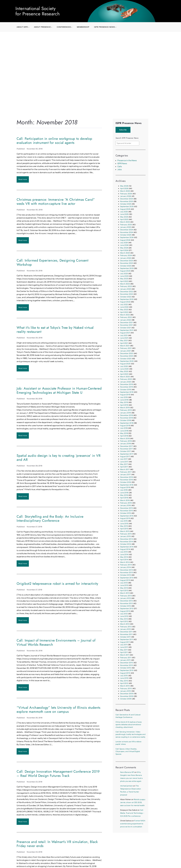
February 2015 (126, 534)
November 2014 (127, 542)
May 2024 (124, 248)
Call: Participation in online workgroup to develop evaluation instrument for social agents (54, 141)
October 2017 (126, 451)
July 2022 (124, 304)
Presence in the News (127, 160)
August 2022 (125, 302)
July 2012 (124, 614)
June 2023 (124, 276)
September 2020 (127, 361)
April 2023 (124, 281)
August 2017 (125, 457)
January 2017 (125, 475)
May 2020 (124, 371)
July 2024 (124, 243)
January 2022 (126, 320)
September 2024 (127, 237)
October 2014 (126, 544)
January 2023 (126, 289)
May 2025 (124, 217)
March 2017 (125, 469)
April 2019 (124, 405)
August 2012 (125, 611)
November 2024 (127, 232)
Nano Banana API (127, 772)
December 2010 (127, 663)
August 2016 (125, 487)
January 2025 (126, 227)
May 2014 (124, 557)
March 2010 (125, 686)
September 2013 (127, 578)
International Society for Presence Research (38, 11)
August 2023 (125, 271)
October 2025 (126, 204)
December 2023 (127, 261)
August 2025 (125, 209)
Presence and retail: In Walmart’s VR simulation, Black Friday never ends (57, 844)
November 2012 (126, 603)
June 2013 (124, 585)
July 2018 (124, 428)
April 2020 (124, 374)
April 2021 (124, 343)
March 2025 (125, 222)
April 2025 (124, 219)
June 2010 (124, 678)
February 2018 (126, 441)
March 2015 (125, 531)
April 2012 (124, 621)
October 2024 (126, 235)
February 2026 (126, 194)
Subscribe (123, 130)
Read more (23, 180)
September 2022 (127, 299)
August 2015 (125, 518)
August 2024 (125, 240)
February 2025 (126, 225)
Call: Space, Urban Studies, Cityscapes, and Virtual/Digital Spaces (128, 751)
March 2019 (125, 408)
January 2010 (126, 691)
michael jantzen (126, 786)
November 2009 (127, 696)
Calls (120, 166)
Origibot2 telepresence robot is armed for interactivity (57, 584)
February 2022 (126, 317)
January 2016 (126, 505)
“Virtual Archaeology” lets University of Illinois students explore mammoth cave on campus (58, 710)
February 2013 (126, 596)
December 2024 (127, 230)
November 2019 (127, 387)
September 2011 (127, 639)
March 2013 (125, 593)
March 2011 (125, 655)
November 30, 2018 (35, 149)
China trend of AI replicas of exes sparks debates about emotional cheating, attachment (129, 725)
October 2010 (126, 668)
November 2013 (126, 573)
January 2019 (126, 413)
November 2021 (126, 325)
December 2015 (126, 508)
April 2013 (124, 591)
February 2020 (126, 379)
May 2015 (124, 526)
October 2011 (125, 637)
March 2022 (125, 315)
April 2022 (124, 312)
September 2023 (127, 268)
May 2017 (124, 464)
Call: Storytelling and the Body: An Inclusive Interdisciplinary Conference (50, 519)
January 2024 (126, 258)
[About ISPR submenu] (29, 27)
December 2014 (127, 539)
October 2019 (126, 390)
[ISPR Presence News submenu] (116, 27)
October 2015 (126, 513)
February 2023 (126, 286)
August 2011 (125, 642)
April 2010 (124, 683)
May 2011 (124, 650)
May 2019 (124, 402)
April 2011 (124, 652)
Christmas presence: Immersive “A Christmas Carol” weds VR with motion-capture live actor (56, 202)
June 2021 (124, 338)
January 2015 (125, 536)
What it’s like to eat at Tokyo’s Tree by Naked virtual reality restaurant (55, 330)
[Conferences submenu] (72, 27)
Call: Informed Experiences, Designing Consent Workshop (53, 262)
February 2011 (126, 658)
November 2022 (127, 294)
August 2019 (125, 395)
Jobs (120, 169)
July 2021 (124, 335)
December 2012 (126, 601)
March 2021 (125, 346)
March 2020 (125, 377)
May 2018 (124, 433)
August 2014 (125, 549)
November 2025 (127, 201)
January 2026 (126, 196)
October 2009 (126, 699)
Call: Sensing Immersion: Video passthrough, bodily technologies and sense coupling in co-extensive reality (130, 734)
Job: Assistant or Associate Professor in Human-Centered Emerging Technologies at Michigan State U (59, 390)
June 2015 (124, 524)
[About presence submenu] (52, 27)
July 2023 (124, 274)
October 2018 (126, 420)
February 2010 (126, 689)
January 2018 (125, 444)
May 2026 (124, 186)
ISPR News (122, 163)
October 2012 (126, 606)
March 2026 (125, 191)
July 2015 (124, 521)
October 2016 (126, 482)
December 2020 (127, 353)
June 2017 (124, 462)
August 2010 (125, 673)
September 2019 (127, 392)
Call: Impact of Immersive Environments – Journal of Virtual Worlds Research (56, 642)
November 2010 (127, 665)
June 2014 (124, 555)
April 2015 (124, 529)
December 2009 (127, 694)
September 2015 (127, 516)
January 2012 (125, 629)
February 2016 (126, 503)
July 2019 (124, 397)
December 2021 (126, 322)
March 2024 (125, 253)
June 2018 (124, 431)
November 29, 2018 (35, 271)
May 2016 (124, 495)
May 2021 (124, 341)
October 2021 (126, 328)
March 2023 (125, 284)
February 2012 (126, 627)
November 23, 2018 (34, 782)
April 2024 (124, 250)
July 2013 (124, 583)
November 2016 (127, 480)
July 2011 (124, 645)
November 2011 (126, 634)
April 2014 (124, 560)
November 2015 (126, 511)
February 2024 (126, 255)
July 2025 (124, 212)
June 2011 (124, 647)
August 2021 (125, 333)
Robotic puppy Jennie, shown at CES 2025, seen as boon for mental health (133, 802)
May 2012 (124, 619)
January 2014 (126, 567)
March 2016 (125, 500)
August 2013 (125, 580)
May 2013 (124, 588)
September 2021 (127, 330)
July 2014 (124, 552)
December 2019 (127, 384)
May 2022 (124, 310)
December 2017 (126, 446)
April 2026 (124, 188)
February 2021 (126, 348)
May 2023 (124, 279)
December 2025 (127, 199)
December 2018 (126, 415)
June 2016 (124, 493)
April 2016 (124, 498)
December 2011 (126, 632)
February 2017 (126, 472)
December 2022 (127, 292)
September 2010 (127, 670)
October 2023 (126, 266)
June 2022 (124, 307)
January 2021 (125, 351)
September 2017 (127, 454)
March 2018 (125, 439)
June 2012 (124, 616)
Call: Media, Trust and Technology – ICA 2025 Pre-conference (132, 813)
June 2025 (124, 214)
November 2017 (126, 449)
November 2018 (126, 418)
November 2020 (127, 356)
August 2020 (125, 364)
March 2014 (125, 562)
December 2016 (127, 477)
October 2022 (126, 297)
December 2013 (126, 570)
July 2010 (124, 676)
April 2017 (124, 467)
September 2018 (127, 423)
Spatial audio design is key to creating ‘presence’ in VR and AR (59, 458)
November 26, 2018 (35, 651)
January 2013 (125, 598)
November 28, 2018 (34, 399)
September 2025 (127, 206)
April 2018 (124, 436)
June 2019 (124, 400)
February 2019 (126, 410)
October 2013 (126, 575)
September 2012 (127, 609)
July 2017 (124, 459)
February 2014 (126, 565)
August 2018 (125, 426)
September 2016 (127, 485)
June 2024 (124, 245)
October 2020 (126, 359)
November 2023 (127, 263)
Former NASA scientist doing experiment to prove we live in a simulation (133, 824)
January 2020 (126, 382)
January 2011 (125, 660)
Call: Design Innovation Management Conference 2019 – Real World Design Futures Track (58, 774)
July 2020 (124, 366)
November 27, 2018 (34, 527)
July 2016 (124, 490)
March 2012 (125, 624)
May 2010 (124, 681)
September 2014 (127, 547)
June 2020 (124, 369)
